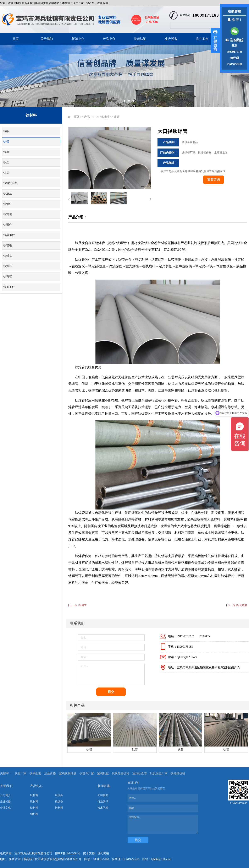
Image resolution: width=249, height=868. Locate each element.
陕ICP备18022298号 (68, 853)
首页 (16, 39)
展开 (215, 41)
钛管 (6, 142)
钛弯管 (8, 277)
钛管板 (8, 245)
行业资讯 (103, 801)
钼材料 (34, 814)
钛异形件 (9, 235)
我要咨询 (214, 180)
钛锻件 (8, 225)
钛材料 (105, 117)
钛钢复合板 (11, 183)
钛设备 (59, 795)
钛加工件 (9, 287)
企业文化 (5, 808)
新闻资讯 (104, 786)
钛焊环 (8, 266)
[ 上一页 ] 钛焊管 (78, 605)
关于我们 (47, 39)
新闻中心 (78, 39)
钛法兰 (8, 193)
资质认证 (140, 39)
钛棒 (6, 152)
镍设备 (59, 801)
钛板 (6, 131)
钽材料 (59, 808)
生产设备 (171, 39)
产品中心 (109, 39)
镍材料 (34, 801)
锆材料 (34, 808)
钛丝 (6, 162)
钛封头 (8, 256)
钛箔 (6, 173)
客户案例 (202, 39)
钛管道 (8, 214)
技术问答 (103, 808)
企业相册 (5, 801)
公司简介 (5, 795)
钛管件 (8, 204)
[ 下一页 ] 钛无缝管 (237, 605)
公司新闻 (103, 795)
